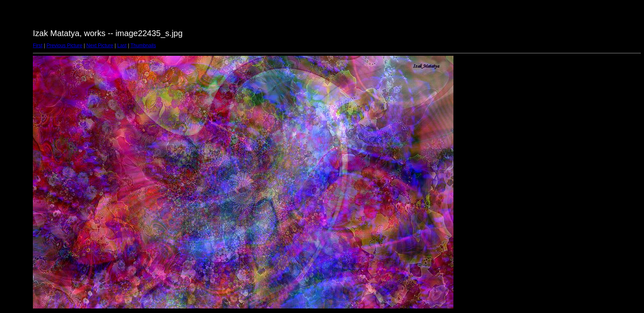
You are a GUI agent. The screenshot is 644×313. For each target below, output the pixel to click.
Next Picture (100, 46)
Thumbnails (143, 46)
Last (122, 46)
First (38, 46)
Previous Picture (64, 46)
